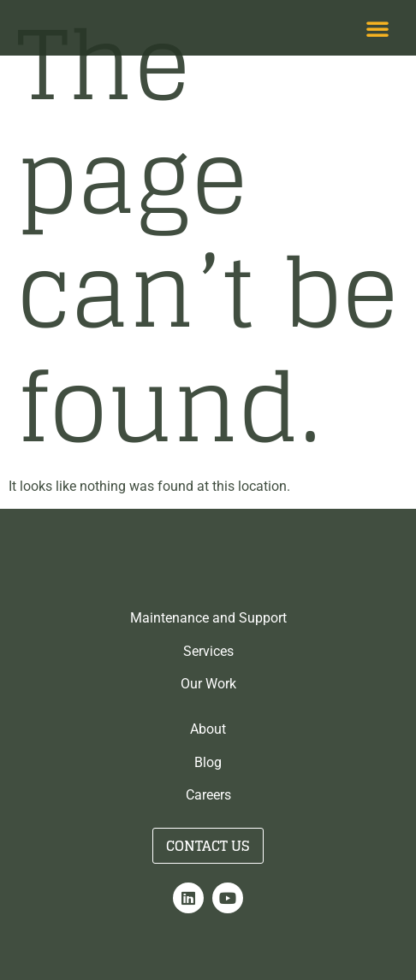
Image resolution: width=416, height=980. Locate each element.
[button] (377, 28)
